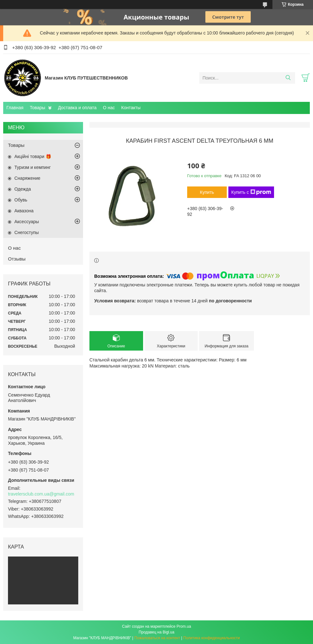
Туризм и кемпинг (33, 167)
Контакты (131, 108)
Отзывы (17, 259)
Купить (207, 192)
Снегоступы (27, 232)
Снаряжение (27, 178)
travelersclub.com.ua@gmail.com (41, 494)
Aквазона (24, 211)
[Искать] (288, 78)
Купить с (251, 192)
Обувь (21, 200)
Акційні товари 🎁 (33, 156)
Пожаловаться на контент (157, 638)
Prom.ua (184, 626)
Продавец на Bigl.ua (156, 632)
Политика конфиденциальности (212, 638)
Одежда (23, 189)
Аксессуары (27, 222)
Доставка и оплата (77, 108)
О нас (109, 108)
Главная (15, 108)
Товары (37, 108)
